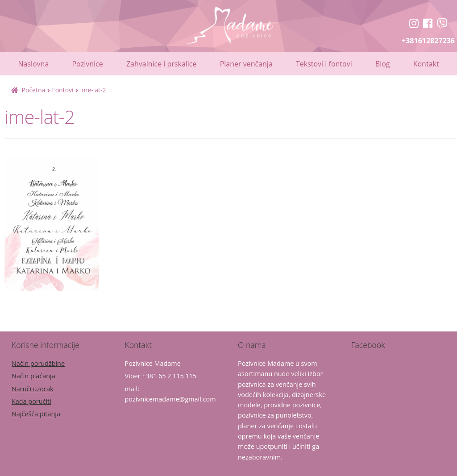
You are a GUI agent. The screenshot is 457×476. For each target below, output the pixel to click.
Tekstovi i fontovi (324, 64)
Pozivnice (87, 64)
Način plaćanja (33, 376)
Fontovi (62, 90)
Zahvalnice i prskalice (162, 64)
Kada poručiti (31, 401)
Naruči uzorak (32, 389)
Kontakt (426, 64)
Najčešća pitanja (36, 414)
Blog (383, 64)
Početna (34, 90)
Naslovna (33, 64)
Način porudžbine (38, 363)
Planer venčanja (246, 64)
